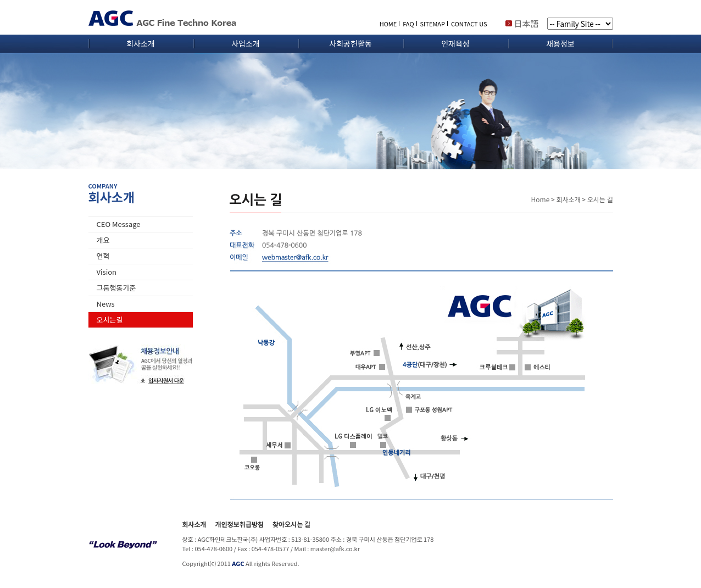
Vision (107, 272)
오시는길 (110, 320)
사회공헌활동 (350, 43)
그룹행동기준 (116, 288)
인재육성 (455, 43)
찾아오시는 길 (291, 524)
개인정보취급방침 (240, 524)
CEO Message (119, 224)
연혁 (103, 256)
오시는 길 (600, 199)
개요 (103, 240)
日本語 (527, 23)
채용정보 (560, 43)
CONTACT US (469, 24)
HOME (388, 24)
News (106, 304)
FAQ (408, 24)
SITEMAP (433, 24)
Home (541, 199)
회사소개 (141, 43)
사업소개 (246, 43)
